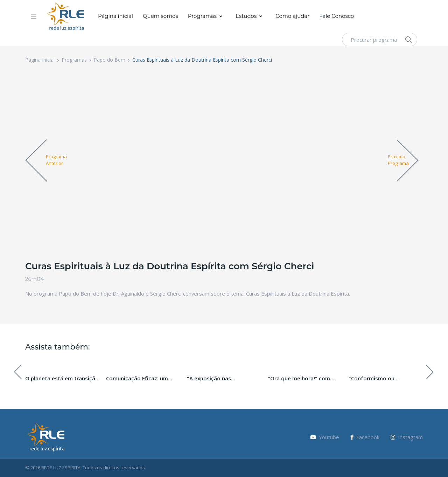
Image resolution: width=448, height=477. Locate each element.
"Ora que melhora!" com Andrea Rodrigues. (299, 379)
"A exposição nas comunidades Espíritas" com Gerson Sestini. (223, 379)
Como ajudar (292, 16)
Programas (202, 16)
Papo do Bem (110, 60)
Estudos (246, 16)
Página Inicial (40, 60)
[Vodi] (66, 16)
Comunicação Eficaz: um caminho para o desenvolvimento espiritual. (142, 379)
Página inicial (115, 16)
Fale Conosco (337, 16)
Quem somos (160, 16)
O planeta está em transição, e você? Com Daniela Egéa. (63, 379)
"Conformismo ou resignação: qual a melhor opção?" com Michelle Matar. (386, 379)
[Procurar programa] (380, 40)
